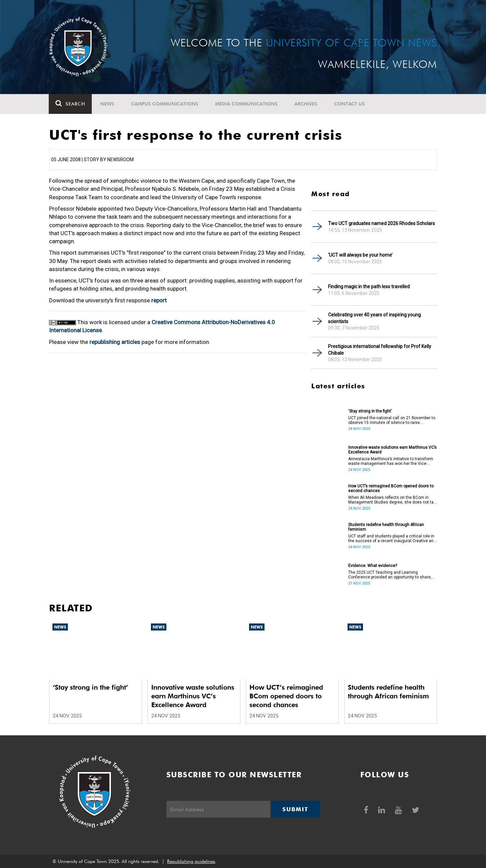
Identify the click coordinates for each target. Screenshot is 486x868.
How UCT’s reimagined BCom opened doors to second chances (391, 488)
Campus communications (165, 104)
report (159, 300)
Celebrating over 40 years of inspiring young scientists (374, 318)
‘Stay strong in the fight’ (370, 411)
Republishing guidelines (191, 861)
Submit (295, 809)
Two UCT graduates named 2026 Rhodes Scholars (381, 223)
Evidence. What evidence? (373, 566)
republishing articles (115, 342)
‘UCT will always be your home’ (360, 255)
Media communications (247, 104)
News (108, 104)
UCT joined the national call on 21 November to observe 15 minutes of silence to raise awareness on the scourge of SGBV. (392, 420)
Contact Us (350, 104)
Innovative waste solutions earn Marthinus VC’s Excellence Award (392, 450)
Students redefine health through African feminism (386, 527)
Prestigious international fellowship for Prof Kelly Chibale (380, 350)
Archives (306, 104)
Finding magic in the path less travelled (369, 287)
